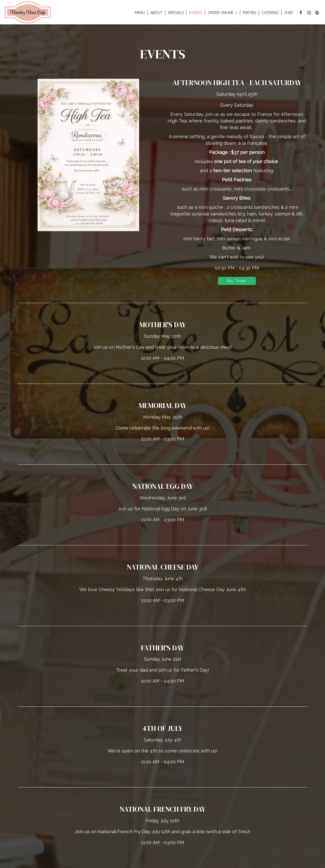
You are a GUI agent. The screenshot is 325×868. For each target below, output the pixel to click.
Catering (270, 13)
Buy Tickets (237, 281)
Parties (249, 13)
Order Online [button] (223, 13)
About (156, 13)
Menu (140, 13)
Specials (176, 13)
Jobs (289, 13)
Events (196, 13)
